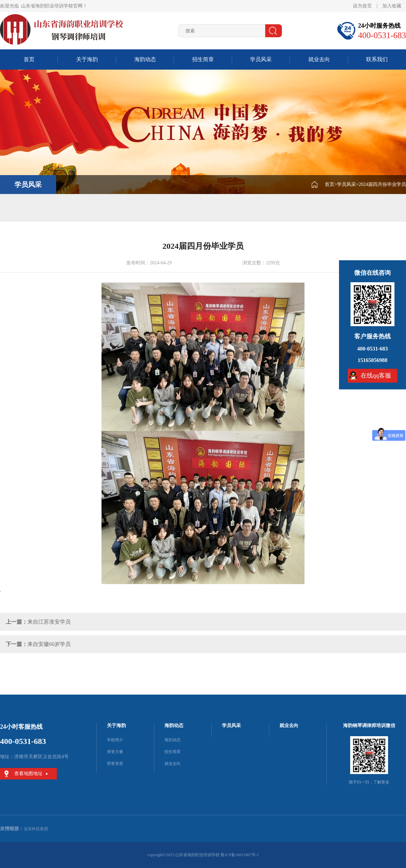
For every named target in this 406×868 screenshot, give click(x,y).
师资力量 (115, 752)
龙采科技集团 (36, 829)
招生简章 (203, 59)
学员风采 (261, 59)
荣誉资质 (115, 764)
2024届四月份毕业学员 (382, 184)
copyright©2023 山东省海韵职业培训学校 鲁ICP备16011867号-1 (203, 855)
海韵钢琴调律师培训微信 (369, 726)
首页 (29, 59)
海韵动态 (145, 59)
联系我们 (377, 59)
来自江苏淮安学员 (49, 622)
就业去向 (319, 59)
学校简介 (115, 740)
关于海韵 (87, 59)
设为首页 (362, 6)
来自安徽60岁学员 (49, 644)
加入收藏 (392, 6)
